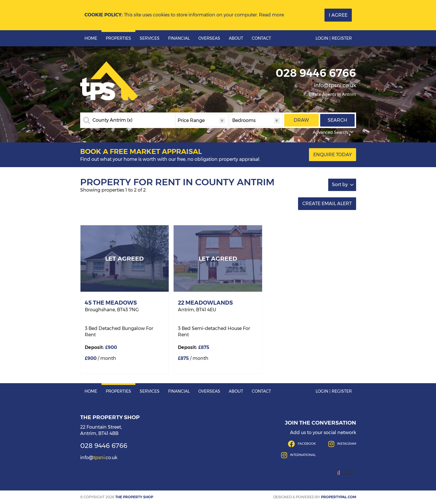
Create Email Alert (327, 204)
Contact (261, 38)
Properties (118, 38)
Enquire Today (333, 155)
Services (150, 38)
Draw (301, 120)
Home (91, 38)
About (236, 38)
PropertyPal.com (339, 497)
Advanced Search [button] (334, 132)
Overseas (209, 38)
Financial (179, 38)
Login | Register (334, 38)
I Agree (338, 15)
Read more (271, 15)
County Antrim (113, 120)
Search (337, 120)
